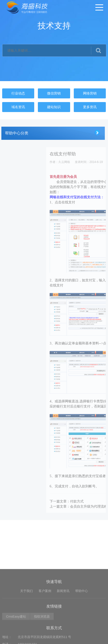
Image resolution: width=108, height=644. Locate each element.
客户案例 (45, 634)
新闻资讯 (63, 634)
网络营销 (90, 93)
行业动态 (18, 93)
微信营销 (54, 93)
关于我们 (26, 634)
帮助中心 (82, 634)
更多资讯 (90, 107)
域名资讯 (18, 107)
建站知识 (54, 107)
